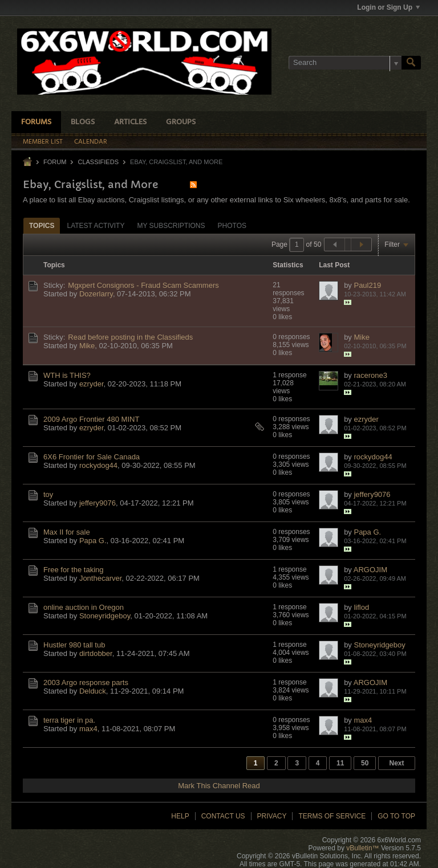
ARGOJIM (370, 570)
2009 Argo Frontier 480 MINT (91, 419)
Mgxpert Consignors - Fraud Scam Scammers (143, 285)
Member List (43, 142)
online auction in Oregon (84, 607)
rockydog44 (98, 465)
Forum (55, 162)
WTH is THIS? (67, 375)
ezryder (92, 384)
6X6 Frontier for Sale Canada (92, 457)
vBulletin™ (362, 848)
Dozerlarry (96, 294)
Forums (36, 122)
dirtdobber (96, 653)
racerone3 (370, 375)
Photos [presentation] (232, 226)
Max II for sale (67, 532)
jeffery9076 (98, 503)
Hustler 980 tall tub (74, 645)
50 (365, 763)
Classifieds (98, 162)
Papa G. (93, 541)
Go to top (396, 816)
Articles (130, 122)
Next (396, 763)
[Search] (345, 63)
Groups (181, 122)
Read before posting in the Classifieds (130, 337)
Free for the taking (74, 570)
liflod (361, 607)
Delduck (93, 691)
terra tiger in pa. (69, 720)
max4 (88, 729)
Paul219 (367, 285)
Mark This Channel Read (219, 786)
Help (180, 816)
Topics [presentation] (42, 226)
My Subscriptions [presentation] (171, 226)
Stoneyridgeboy (105, 616)
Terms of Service (332, 816)
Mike (87, 346)
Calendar (91, 142)
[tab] (42, 225)
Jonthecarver (100, 578)
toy (48, 494)
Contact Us (223, 816)
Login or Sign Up (388, 7)
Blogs (83, 122)
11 (340, 763)
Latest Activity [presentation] (96, 226)
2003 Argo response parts (86, 682)
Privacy (272, 816)
